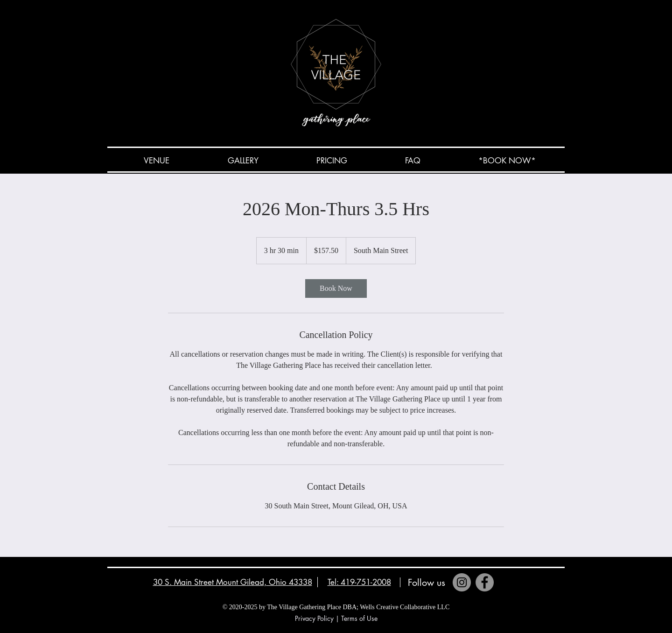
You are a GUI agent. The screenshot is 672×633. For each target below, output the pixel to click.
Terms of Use (359, 618)
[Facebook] (485, 582)
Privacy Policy (314, 618)
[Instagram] (462, 582)
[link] (336, 288)
